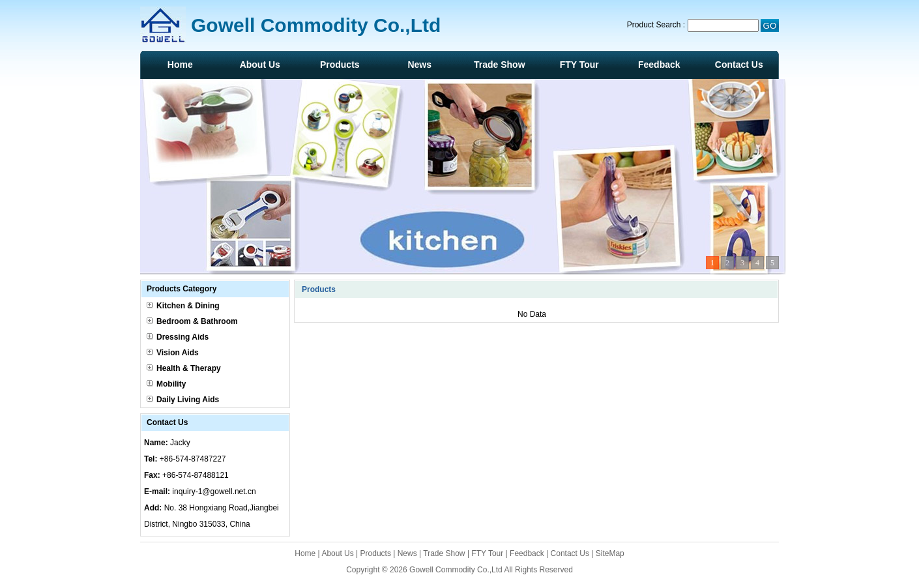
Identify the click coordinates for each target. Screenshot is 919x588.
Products (340, 65)
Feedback (659, 65)
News (419, 65)
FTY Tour (579, 65)
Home (180, 65)
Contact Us (739, 65)
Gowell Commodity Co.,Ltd (456, 570)
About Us (260, 65)
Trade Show (500, 65)
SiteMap (610, 553)
